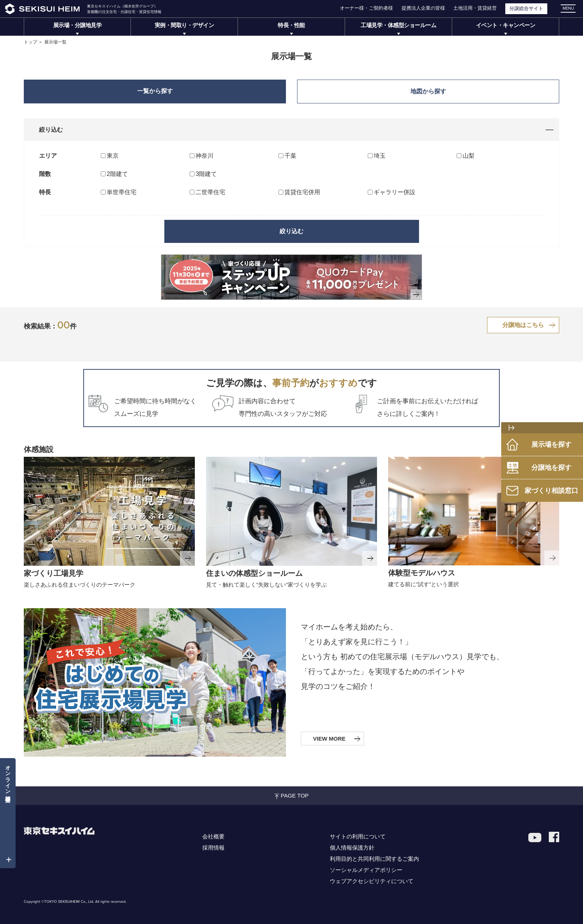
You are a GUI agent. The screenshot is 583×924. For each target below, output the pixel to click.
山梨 (468, 156)
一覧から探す (155, 91)
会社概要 (213, 836)
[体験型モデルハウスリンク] (474, 511)
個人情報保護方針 (352, 848)
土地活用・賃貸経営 (475, 8)
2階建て (117, 174)
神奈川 (204, 156)
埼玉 (380, 156)
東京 (113, 156)
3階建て (206, 174)
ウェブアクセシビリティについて (372, 881)
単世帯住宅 (122, 192)
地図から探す (428, 91)
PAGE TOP (291, 796)
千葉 (290, 156)
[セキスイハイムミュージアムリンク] (291, 511)
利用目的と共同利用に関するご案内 (374, 859)
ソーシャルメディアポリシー (366, 870)
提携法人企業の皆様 (423, 8)
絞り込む (291, 231)
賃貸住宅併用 (302, 192)
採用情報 (213, 848)
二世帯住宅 (210, 192)
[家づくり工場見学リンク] (109, 511)
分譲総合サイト (526, 8)
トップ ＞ (33, 42)
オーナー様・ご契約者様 (366, 8)
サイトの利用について (358, 836)
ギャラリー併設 (394, 192)
